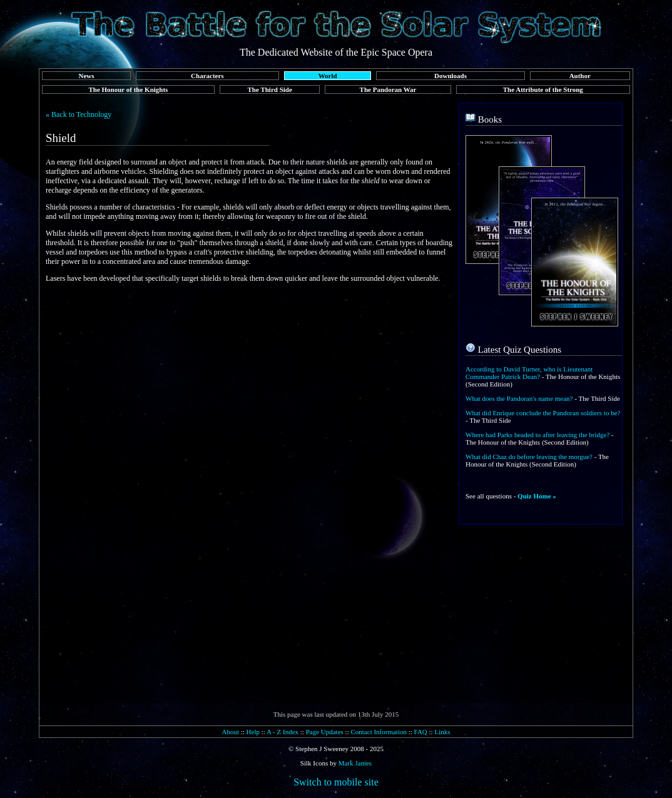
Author (580, 76)
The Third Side (270, 89)
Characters (207, 76)
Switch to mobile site (336, 782)
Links (442, 732)
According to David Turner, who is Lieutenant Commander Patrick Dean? (529, 373)
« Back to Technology (79, 114)
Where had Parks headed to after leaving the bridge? (537, 435)
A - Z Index (283, 732)
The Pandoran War (388, 89)
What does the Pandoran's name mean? (519, 398)
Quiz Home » (537, 496)
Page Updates (325, 732)
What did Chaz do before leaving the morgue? (529, 457)
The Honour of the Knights (128, 89)
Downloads (451, 76)
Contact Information (379, 732)
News (86, 76)
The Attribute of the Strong (543, 89)
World (328, 76)
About (230, 732)
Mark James (355, 763)
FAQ (421, 732)
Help (253, 732)
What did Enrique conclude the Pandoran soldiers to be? (543, 413)
